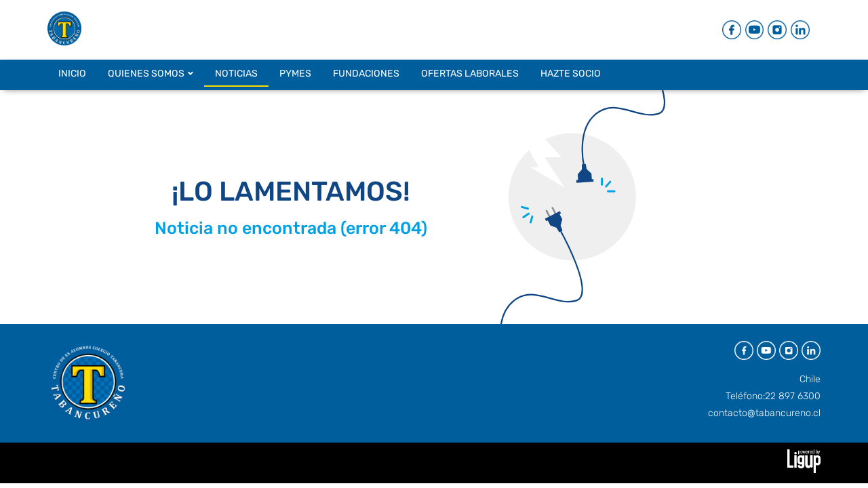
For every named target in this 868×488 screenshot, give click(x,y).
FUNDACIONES (366, 74)
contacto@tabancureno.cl (764, 413)
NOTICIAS (236, 74)
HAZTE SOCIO (571, 74)
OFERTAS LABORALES (470, 74)
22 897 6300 (793, 396)
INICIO (72, 74)
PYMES (295, 74)
